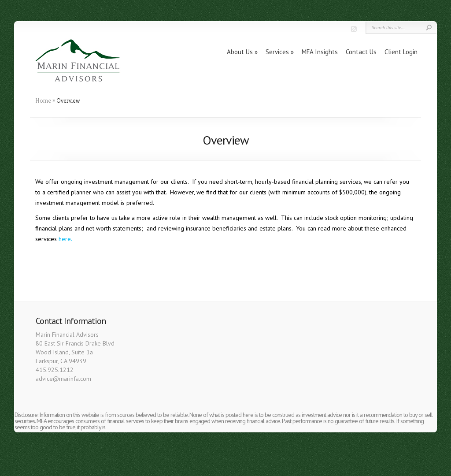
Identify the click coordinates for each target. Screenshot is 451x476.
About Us (240, 52)
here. (65, 239)
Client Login (401, 52)
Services (277, 52)
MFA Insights (320, 52)
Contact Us (361, 52)
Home (43, 100)
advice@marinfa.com (63, 379)
